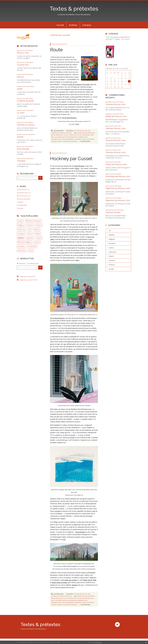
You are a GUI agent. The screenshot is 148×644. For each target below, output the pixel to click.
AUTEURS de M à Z (24, 193)
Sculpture (21, 234)
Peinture (69, 133)
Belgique (112, 239)
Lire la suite (125, 39)
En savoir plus (98, 642)
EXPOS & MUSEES (24, 199)
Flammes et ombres (26, 125)
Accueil (60, 25)
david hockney (83, 133)
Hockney (75, 585)
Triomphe (21, 161)
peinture (30, 238)
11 (129, 78)
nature (39, 238)
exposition (22, 251)
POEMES (20, 208)
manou (108, 164)
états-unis (21, 229)
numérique (81, 137)
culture (21, 238)
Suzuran (20, 77)
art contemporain (68, 139)
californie (58, 137)
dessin (64, 137)
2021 (65, 135)
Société (111, 269)
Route (56, 50)
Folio (57, 173)
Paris (77, 260)
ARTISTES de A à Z (24, 196)
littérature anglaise (25, 242)
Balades (112, 235)
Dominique (110, 176)
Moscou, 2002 (23, 53)
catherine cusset (80, 139)
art (29, 229)
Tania (108, 104)
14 (115, 81)
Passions (62, 133)
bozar (53, 135)
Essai (31, 251)
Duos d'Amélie (23, 149)
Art (75, 131)
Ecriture (30, 225)
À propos (87, 25)
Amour (39, 225)
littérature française (33, 221)
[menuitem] (60, 25)
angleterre (86, 135)
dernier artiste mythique (60, 582)
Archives (73, 25)
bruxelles (21, 246)
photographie (72, 137)
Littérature (55, 133)
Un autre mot (23, 65)
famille (37, 234)
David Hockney (79, 166)
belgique (21, 225)
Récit (30, 234)
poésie (37, 242)
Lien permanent (57, 131)
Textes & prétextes (74, 9)
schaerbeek (32, 246)
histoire (37, 229)
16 (122, 81)
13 (111, 81)
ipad (86, 137)
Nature (111, 256)
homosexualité (56, 139)
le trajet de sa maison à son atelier (79, 84)
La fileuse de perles (25, 101)
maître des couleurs (71, 580)
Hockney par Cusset (71, 159)
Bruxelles (80, 131)
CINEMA (20, 202)
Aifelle (108, 116)
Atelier (20, 89)
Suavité (20, 137)
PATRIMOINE (22, 205)
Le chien (21, 113)
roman (20, 221)
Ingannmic (110, 188)
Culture (87, 131)
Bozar (77, 124)
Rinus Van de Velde (90, 580)
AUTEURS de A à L (24, 190)
